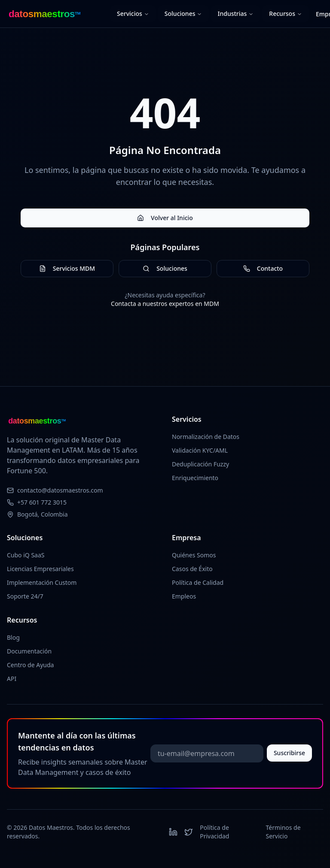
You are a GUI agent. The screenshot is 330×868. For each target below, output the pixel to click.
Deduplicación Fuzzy (200, 464)
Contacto (263, 268)
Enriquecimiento (195, 478)
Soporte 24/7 (25, 596)
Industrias (235, 14)
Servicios (133, 14)
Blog (13, 637)
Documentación (29, 651)
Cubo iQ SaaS (26, 555)
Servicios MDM (67, 268)
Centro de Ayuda (30, 665)
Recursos (286, 14)
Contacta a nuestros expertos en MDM (165, 304)
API (12, 679)
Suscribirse (289, 753)
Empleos (184, 596)
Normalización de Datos (206, 437)
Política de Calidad (198, 582)
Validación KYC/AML (200, 450)
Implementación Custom (42, 582)
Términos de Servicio (283, 832)
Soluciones (183, 14)
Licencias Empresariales (40, 569)
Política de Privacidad (214, 832)
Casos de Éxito (192, 569)
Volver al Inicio (165, 218)
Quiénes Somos (194, 555)
